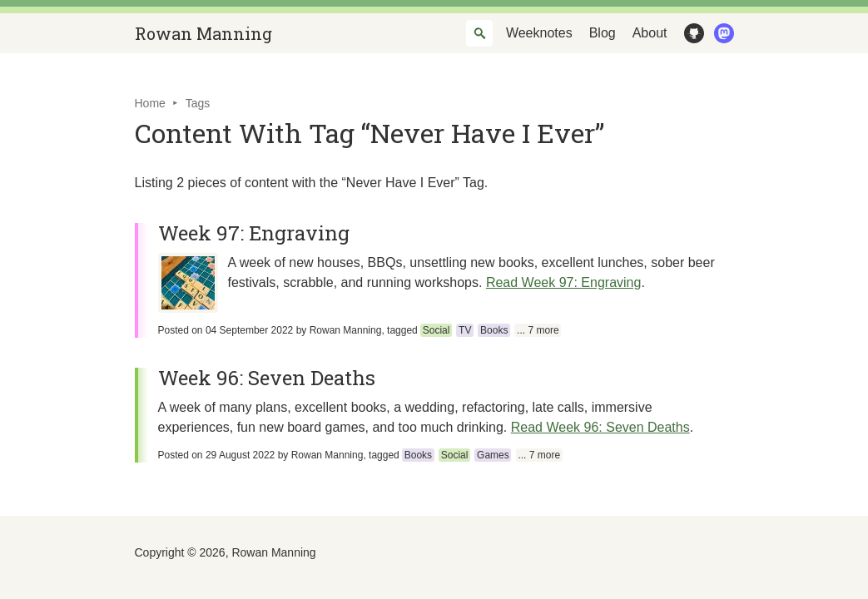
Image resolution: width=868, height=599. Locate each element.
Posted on (226, 330)
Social (436, 330)
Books (494, 330)
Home (150, 103)
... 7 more (538, 330)
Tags (198, 103)
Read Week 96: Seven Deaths (600, 427)
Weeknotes (539, 33)
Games (493, 455)
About (650, 33)
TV (465, 330)
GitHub (691, 33)
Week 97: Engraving (254, 233)
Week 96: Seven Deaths (267, 378)
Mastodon (721, 33)
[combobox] (479, 33)
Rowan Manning (203, 33)
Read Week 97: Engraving (563, 282)
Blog (603, 33)
